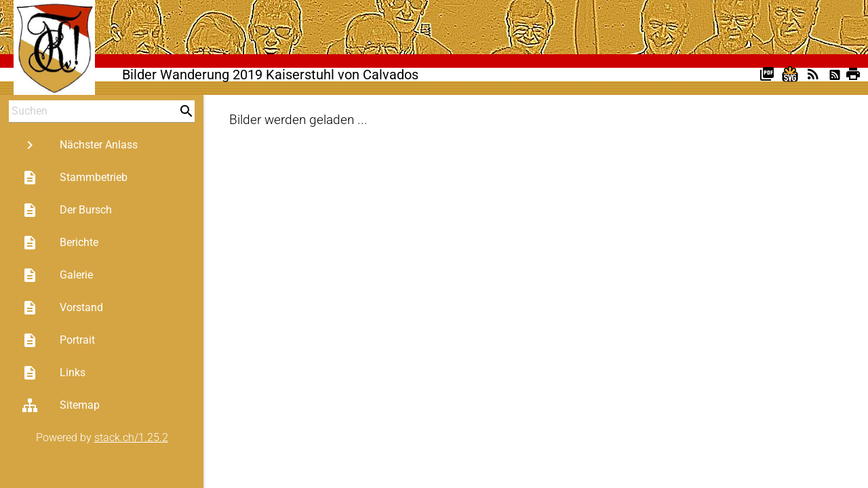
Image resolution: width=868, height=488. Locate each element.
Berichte (60, 243)
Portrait (58, 340)
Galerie (57, 275)
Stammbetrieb (75, 178)
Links (54, 373)
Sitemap (61, 405)
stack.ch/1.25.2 (131, 438)
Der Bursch (67, 210)
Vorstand (62, 308)
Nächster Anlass (80, 145)
